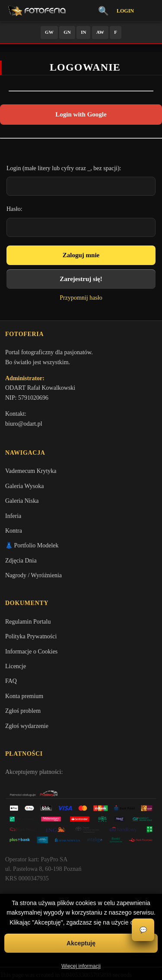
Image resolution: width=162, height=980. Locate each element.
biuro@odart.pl (24, 424)
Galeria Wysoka (24, 486)
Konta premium (24, 696)
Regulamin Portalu (28, 622)
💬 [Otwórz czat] (143, 930)
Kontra (14, 531)
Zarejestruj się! (81, 279)
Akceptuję (81, 943)
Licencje (16, 666)
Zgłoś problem (23, 711)
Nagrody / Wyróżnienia (33, 575)
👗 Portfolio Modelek (32, 545)
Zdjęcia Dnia (21, 561)
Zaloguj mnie (81, 255)
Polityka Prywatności (31, 636)
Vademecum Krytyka (31, 471)
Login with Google (81, 114)
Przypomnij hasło (81, 298)
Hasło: (14, 209)
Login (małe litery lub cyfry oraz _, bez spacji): (64, 168)
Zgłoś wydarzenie (27, 726)
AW (100, 32)
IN (83, 32)
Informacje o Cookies (31, 652)
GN (67, 32)
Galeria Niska (22, 501)
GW (49, 32)
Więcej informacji (81, 966)
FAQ (11, 681)
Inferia (13, 516)
